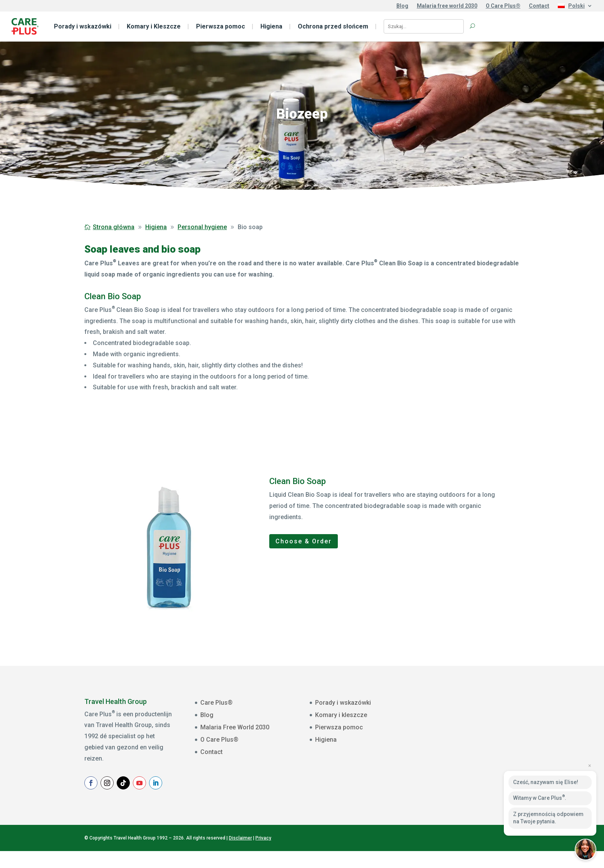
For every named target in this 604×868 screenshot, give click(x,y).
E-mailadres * (455, 711)
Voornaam (451, 735)
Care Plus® (216, 703)
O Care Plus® (503, 6)
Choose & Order (304, 541)
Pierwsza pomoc (221, 26)
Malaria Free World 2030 (235, 727)
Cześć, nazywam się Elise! (546, 782)
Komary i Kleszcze (154, 26)
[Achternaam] (487, 770)
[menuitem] (575, 7)
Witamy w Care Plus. (540, 798)
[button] (586, 850)
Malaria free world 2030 (447, 6)
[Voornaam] (487, 746)
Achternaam (453, 759)
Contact (539, 6)
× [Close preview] (590, 766)
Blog (402, 6)
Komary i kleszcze (341, 715)
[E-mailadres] (487, 722)
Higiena (271, 26)
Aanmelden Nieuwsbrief (487, 789)
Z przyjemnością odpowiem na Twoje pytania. (548, 818)
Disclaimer (240, 855)
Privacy (263, 855)
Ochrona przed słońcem (333, 26)
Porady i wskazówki (83, 26)
